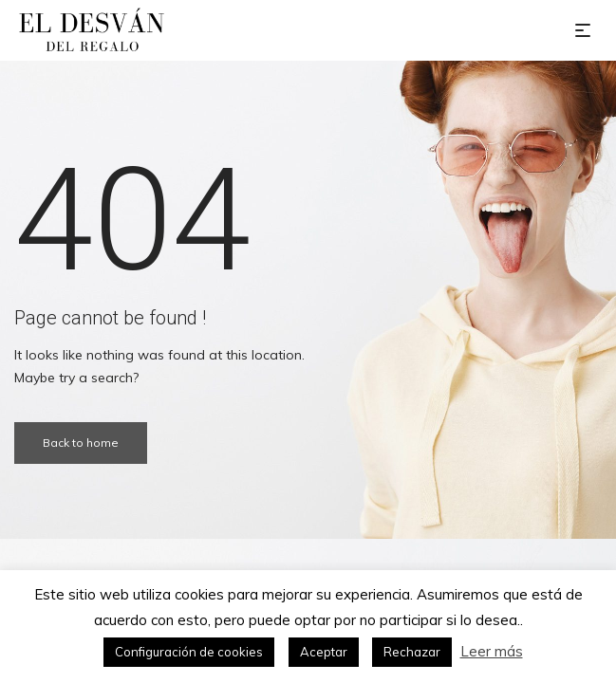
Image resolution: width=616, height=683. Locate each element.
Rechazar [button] (412, 652)
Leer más (492, 651)
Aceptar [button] (324, 652)
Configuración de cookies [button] (189, 652)
